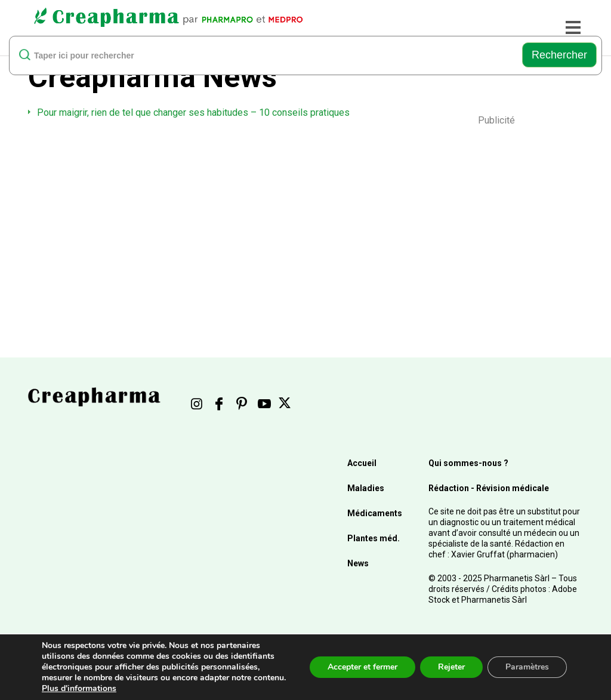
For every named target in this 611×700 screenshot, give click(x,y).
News (358, 563)
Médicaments (375, 513)
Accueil (362, 463)
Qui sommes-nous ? (468, 463)
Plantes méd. (374, 538)
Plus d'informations (79, 688)
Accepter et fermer (362, 667)
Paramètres (527, 667)
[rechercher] (270, 55)
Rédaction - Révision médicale (489, 488)
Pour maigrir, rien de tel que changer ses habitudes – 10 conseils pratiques (193, 112)
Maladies (366, 488)
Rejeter (451, 667)
